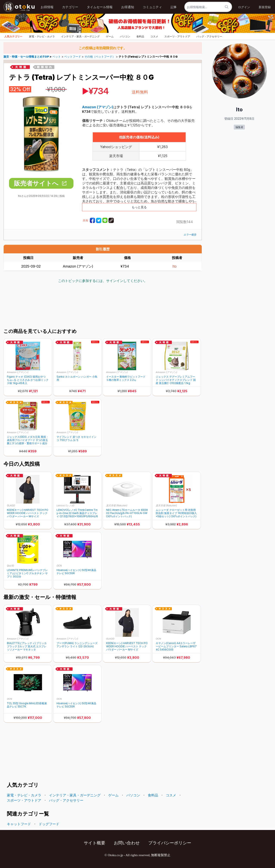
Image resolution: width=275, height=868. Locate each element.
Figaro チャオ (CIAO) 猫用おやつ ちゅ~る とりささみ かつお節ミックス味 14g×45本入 (28, 380)
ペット (57, 57)
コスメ (154, 36)
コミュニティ (152, 7)
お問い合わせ (127, 843)
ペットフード (73, 57)
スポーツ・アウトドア (177, 36)
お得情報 (47, 7)
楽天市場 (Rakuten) (117, 505)
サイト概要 (95, 843)
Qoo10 (10, 566)
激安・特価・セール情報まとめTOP (27, 57)
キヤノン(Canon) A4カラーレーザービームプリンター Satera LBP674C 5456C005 (176, 646)
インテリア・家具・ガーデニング (80, 36)
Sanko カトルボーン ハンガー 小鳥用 (77, 378)
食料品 (140, 36)
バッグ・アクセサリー (209, 36)
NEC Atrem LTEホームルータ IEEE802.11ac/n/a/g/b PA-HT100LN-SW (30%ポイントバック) (127, 513)
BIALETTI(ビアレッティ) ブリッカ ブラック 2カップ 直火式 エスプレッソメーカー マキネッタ (27, 646)
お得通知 (128, 7)
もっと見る (139, 207)
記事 (174, 7)
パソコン (125, 36)
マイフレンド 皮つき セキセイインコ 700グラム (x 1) (76, 438)
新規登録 (265, 7)
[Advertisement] (103, 306)
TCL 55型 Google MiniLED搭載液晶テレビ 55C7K (27, 705)
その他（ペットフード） (100, 57)
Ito (174, 266)
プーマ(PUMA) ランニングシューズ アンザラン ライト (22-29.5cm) (77, 645)
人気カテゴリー (13, 36)
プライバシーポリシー (170, 843)
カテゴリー (70, 7)
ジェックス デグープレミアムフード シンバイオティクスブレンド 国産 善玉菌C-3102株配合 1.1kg (176, 380)
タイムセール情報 (100, 7)
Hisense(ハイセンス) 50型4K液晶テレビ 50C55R (76, 572)
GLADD (11, 505)
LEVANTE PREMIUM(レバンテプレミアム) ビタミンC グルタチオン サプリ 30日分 (27, 573)
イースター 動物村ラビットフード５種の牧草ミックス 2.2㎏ (126, 378)
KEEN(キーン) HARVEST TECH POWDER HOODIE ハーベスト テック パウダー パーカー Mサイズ (28, 513)
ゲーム (110, 36)
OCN (59, 566)
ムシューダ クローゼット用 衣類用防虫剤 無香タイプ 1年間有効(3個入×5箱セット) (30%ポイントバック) (176, 513)
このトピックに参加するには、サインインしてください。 (103, 281)
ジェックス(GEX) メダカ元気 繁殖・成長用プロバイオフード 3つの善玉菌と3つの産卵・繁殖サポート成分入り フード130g (28, 440)
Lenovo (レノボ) (65, 505)
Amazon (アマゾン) (18, 372)
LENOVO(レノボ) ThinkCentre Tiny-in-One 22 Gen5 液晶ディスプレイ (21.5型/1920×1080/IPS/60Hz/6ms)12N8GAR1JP (77, 513)
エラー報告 (190, 235)
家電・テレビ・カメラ (42, 36)
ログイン (244, 7)
